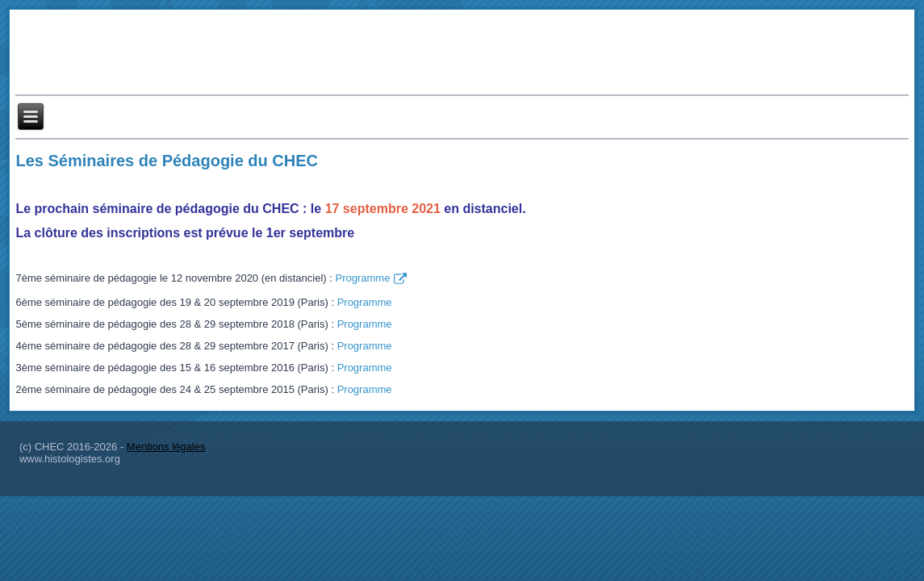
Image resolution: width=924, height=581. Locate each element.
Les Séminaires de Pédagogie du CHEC (167, 161)
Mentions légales (166, 447)
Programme (371, 279)
